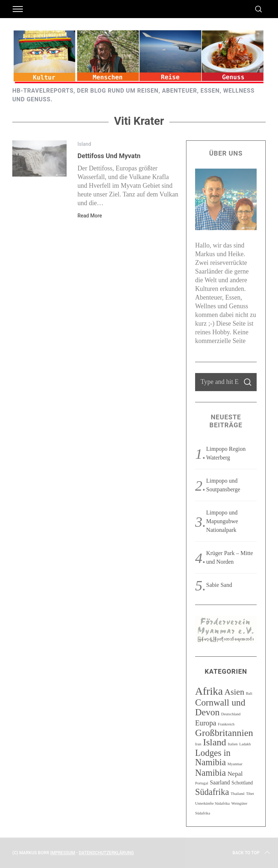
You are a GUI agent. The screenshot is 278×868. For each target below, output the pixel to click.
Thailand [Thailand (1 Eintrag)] (237, 794)
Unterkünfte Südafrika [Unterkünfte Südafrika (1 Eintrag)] (212, 803)
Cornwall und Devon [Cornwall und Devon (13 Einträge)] (220, 707)
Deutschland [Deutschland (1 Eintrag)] (231, 714)
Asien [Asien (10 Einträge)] (234, 692)
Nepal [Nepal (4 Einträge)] (235, 774)
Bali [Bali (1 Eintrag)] (249, 693)
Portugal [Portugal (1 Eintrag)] (202, 783)
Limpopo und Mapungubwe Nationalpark (222, 521)
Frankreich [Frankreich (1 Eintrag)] (226, 724)
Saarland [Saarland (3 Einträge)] (220, 782)
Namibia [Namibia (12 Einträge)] (210, 773)
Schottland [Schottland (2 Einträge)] (242, 783)
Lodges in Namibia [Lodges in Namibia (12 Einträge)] (213, 757)
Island (84, 144)
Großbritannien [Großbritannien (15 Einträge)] (224, 733)
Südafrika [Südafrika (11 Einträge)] (212, 792)
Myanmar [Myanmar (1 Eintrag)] (235, 764)
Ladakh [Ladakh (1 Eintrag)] (245, 744)
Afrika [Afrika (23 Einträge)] (209, 691)
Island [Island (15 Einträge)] (215, 742)
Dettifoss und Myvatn (109, 156)
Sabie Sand (219, 585)
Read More (90, 216)
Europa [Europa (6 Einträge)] (206, 723)
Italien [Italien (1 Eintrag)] (233, 744)
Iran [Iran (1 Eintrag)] (198, 744)
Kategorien (226, 671)
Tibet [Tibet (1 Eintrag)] (250, 794)
